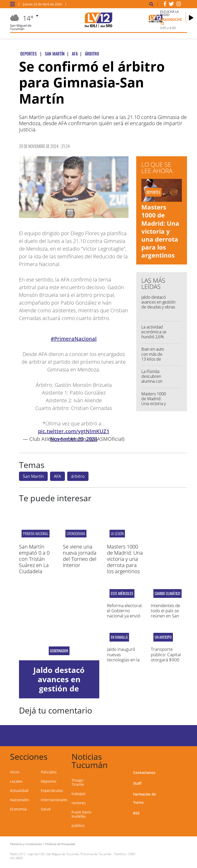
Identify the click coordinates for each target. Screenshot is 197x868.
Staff (137, 783)
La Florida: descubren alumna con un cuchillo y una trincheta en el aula (153, 384)
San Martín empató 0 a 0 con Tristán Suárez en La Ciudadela (34, 559)
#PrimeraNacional (74, 339)
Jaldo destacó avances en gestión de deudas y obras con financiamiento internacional (159, 307)
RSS (136, 813)
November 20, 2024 (74, 439)
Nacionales (19, 800)
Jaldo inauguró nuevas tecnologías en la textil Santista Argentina (123, 660)
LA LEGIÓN (117, 533)
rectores (79, 803)
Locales (16, 781)
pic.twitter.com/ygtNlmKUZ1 (74, 431)
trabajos (79, 794)
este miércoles (122, 593)
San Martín (33, 476)
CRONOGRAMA (76, 533)
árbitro (78, 476)
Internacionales (54, 800)
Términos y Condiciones (26, 844)
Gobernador (59, 651)
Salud (46, 809)
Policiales (49, 772)
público (78, 825)
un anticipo (163, 637)
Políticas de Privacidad (60, 844)
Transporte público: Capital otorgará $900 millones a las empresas (166, 660)
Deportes (49, 781)
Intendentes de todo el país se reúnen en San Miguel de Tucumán (165, 616)
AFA (57, 476)
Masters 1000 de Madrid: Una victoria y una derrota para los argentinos (160, 231)
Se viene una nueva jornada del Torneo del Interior (80, 556)
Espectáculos (52, 791)
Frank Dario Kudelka (81, 814)
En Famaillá (119, 637)
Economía (18, 809)
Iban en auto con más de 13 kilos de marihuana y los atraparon (153, 359)
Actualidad (19, 791)
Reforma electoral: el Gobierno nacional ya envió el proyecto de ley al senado (125, 616)
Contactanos (144, 773)
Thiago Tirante (78, 782)
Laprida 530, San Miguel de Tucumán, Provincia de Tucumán (70, 854)
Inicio (15, 772)
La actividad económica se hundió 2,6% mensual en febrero (154, 337)
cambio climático (168, 593)
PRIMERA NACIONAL (36, 533)
